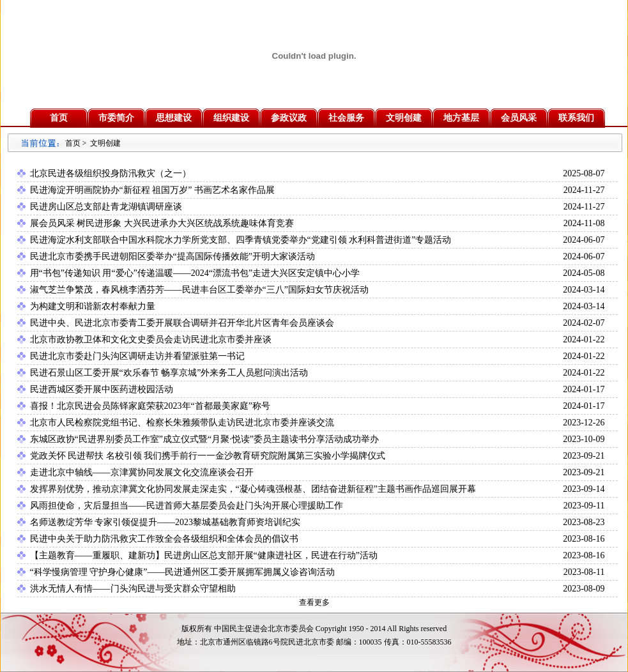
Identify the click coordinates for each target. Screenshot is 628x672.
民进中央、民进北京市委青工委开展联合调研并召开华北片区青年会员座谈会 (182, 323)
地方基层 (461, 118)
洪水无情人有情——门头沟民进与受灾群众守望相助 (133, 589)
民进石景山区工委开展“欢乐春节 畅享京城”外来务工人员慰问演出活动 (169, 373)
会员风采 (519, 118)
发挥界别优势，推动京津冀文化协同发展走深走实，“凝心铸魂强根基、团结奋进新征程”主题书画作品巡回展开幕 (253, 489)
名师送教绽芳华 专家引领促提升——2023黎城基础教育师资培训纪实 (165, 522)
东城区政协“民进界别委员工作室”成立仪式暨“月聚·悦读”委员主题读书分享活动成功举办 (204, 439)
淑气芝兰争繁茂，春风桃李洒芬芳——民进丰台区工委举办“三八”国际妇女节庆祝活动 (199, 290)
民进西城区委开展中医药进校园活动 (102, 389)
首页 (59, 118)
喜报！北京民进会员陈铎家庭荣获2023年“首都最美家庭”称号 (150, 406)
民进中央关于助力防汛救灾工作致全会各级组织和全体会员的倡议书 (164, 539)
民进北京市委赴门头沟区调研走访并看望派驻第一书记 (137, 356)
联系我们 (576, 118)
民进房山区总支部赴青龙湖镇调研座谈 (106, 207)
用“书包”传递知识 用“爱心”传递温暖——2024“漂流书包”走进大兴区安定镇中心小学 (195, 273)
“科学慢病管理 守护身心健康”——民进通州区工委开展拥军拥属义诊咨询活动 (183, 572)
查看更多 (314, 602)
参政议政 (289, 118)
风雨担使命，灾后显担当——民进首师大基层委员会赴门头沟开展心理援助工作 (187, 506)
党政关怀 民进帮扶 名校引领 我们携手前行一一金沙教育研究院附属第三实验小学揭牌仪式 (208, 456)
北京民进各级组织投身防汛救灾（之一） (111, 173)
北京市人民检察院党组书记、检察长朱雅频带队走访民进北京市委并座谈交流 (182, 423)
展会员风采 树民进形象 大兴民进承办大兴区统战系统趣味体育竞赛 (162, 223)
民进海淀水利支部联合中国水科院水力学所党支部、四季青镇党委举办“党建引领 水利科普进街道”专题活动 (241, 240)
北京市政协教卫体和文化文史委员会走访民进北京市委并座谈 (151, 340)
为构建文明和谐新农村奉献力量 (93, 306)
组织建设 (231, 118)
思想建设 (174, 118)
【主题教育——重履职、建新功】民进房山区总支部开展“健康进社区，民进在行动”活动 (204, 555)
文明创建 (404, 118)
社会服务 (346, 118)
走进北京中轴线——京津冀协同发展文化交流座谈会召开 (142, 472)
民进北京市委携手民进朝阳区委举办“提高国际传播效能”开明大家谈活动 (172, 256)
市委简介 (116, 118)
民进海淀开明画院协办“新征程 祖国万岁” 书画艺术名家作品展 (152, 190)
